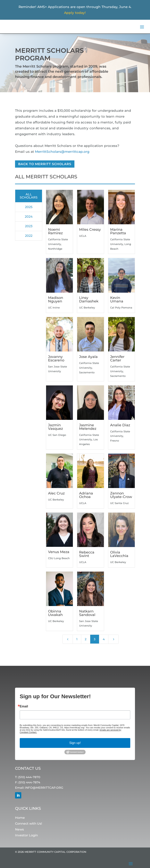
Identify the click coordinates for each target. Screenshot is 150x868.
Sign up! (75, 743)
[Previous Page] (68, 639)
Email (24, 706)
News (19, 830)
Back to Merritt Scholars (45, 164)
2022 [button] (29, 236)
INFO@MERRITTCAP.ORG (44, 788)
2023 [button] (29, 226)
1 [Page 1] (77, 639)
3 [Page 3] (95, 639)
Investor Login (26, 835)
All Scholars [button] (29, 196)
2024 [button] (29, 217)
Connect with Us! (29, 824)
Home (20, 818)
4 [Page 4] (104, 639)
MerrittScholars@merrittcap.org (62, 152)
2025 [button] (29, 207)
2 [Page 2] (86, 639)
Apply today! (75, 13)
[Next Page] (113, 639)
